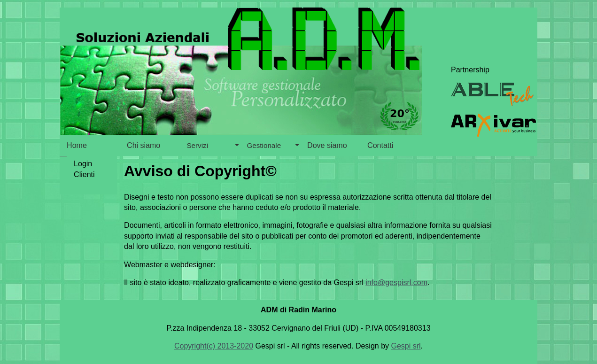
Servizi (197, 145)
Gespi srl (406, 346)
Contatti (380, 145)
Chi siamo (143, 145)
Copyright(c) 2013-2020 (214, 346)
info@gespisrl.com (396, 283)
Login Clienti (75, 169)
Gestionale (264, 145)
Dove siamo (327, 145)
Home (77, 145)
